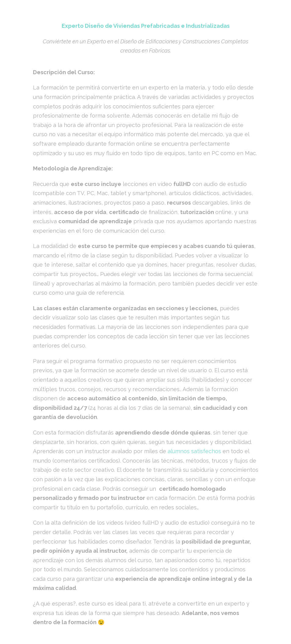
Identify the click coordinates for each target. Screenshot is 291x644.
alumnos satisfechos (194, 451)
